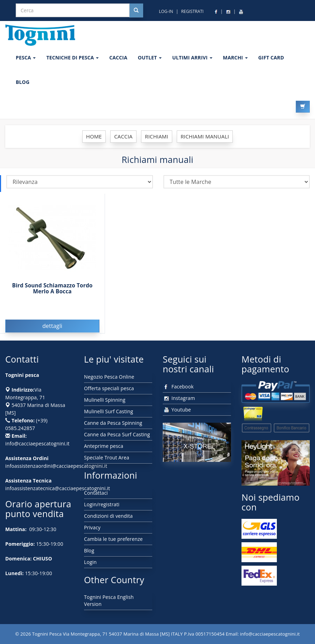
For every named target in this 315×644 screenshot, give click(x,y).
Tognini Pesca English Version (109, 600)
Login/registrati (102, 504)
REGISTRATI (192, 11)
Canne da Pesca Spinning (113, 423)
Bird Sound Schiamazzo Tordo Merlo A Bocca (52, 288)
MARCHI (235, 58)
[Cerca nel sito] (136, 10)
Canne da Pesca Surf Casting (117, 434)
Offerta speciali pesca (109, 388)
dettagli (52, 326)
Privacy (92, 527)
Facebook (178, 387)
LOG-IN (166, 11)
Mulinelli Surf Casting (108, 411)
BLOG (23, 82)
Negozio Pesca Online (109, 377)
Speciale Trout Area (107, 457)
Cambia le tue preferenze (113, 539)
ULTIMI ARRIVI (192, 58)
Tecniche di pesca (72, 58)
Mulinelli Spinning (105, 400)
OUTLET (150, 58)
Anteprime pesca (104, 446)
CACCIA (118, 58)
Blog (89, 550)
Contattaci (96, 493)
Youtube (177, 410)
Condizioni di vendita (108, 516)
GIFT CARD (271, 58)
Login (90, 562)
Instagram (179, 398)
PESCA (26, 58)
